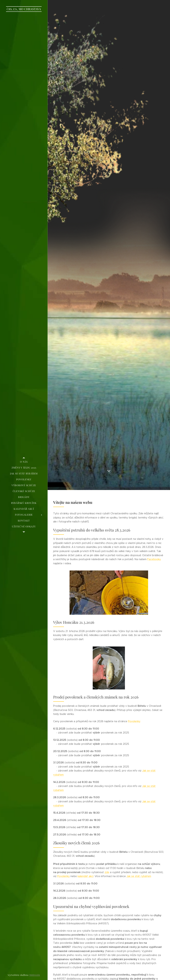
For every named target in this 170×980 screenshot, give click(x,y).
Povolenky (134, 721)
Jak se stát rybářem (139, 876)
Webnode (35, 975)
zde (107, 872)
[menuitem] (24, 462)
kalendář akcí (85, 876)
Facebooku (154, 559)
